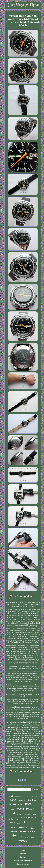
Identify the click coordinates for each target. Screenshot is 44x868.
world (23, 840)
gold (34, 823)
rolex (14, 831)
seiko (12, 804)
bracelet (22, 800)
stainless (32, 800)
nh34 (13, 810)
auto (14, 828)
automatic (29, 818)
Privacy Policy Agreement (23, 861)
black (13, 800)
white (34, 814)
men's (30, 808)
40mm (31, 831)
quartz (34, 796)
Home (23, 850)
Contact (23, 857)
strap (17, 819)
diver (33, 828)
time (15, 836)
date (11, 819)
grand (19, 823)
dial (12, 813)
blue (20, 805)
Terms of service (23, 864)
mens (20, 809)
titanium (28, 814)
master (20, 814)
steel (28, 804)
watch (24, 827)
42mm (12, 823)
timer (33, 837)
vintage (26, 796)
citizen (27, 822)
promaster (18, 797)
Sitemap (23, 854)
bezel (11, 796)
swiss (35, 805)
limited (23, 832)
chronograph (25, 837)
